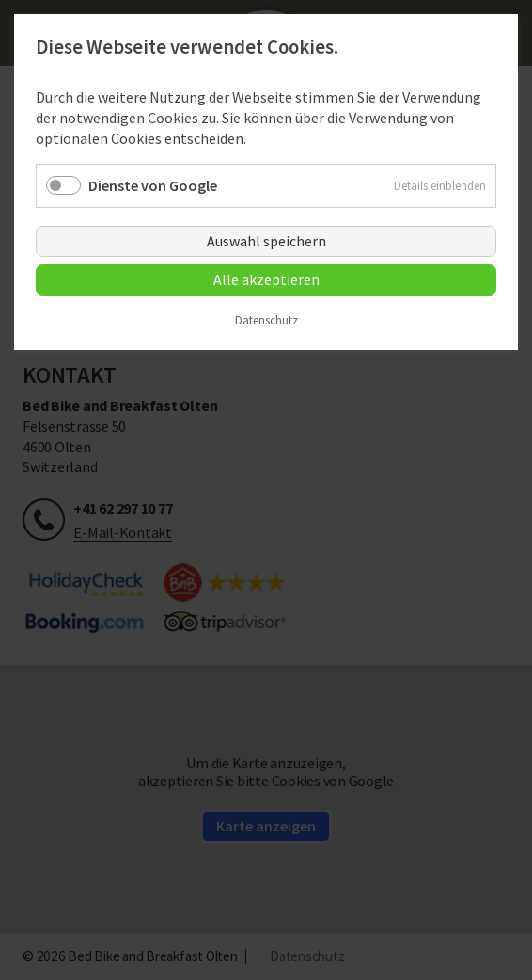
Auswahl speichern (266, 241)
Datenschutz (266, 321)
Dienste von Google (153, 185)
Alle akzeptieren (266, 279)
